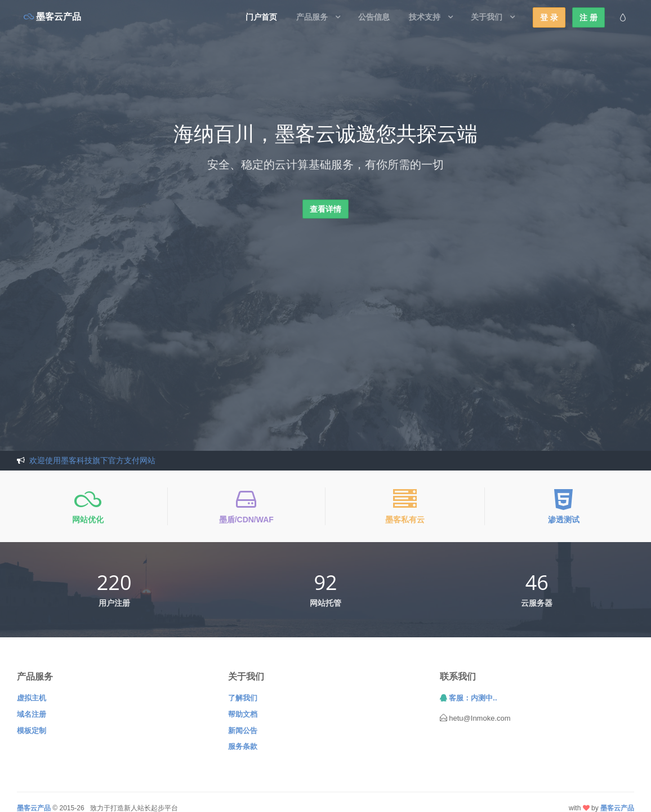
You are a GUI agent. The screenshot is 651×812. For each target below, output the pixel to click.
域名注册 (32, 714)
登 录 (549, 17)
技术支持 (425, 17)
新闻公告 (243, 731)
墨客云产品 (617, 808)
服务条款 (243, 746)
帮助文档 (243, 714)
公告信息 (374, 17)
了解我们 (243, 698)
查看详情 (325, 209)
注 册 (588, 17)
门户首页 (261, 17)
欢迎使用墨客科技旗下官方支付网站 (92, 460)
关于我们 (487, 17)
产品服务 (312, 17)
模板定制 (32, 731)
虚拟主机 (32, 698)
